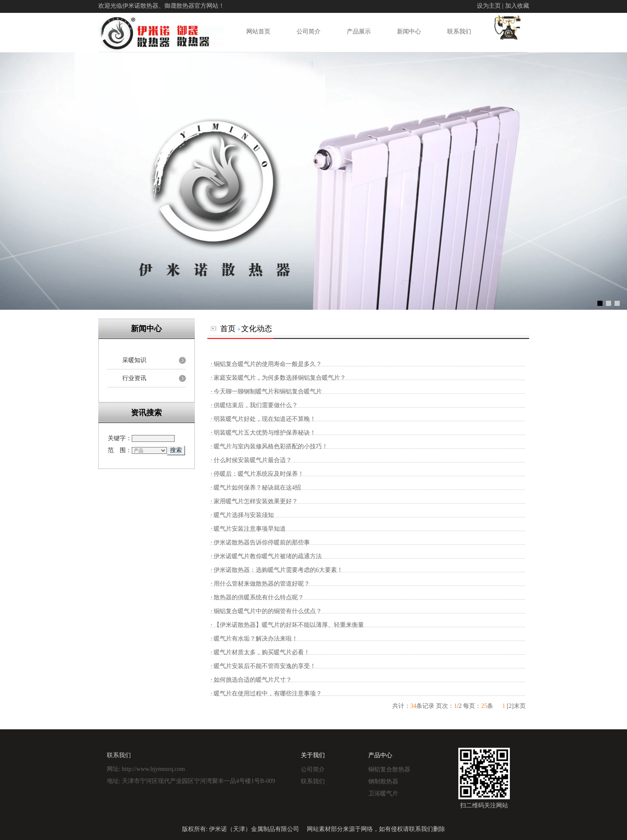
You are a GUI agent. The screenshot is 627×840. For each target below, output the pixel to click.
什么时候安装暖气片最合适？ (253, 460)
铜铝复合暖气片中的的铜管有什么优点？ (268, 611)
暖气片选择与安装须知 (244, 515)
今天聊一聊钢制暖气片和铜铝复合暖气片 (268, 391)
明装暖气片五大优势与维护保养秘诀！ (265, 433)
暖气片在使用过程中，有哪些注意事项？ (268, 693)
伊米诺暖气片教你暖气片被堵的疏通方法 (268, 556)
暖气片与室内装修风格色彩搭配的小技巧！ (271, 446)
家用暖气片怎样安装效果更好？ (256, 501)
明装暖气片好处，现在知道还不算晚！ (265, 419)
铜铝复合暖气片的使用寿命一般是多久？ (268, 364)
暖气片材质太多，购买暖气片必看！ (262, 652)
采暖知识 (134, 360)
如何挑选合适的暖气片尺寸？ (253, 680)
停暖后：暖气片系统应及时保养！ (259, 474)
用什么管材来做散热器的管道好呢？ (262, 584)
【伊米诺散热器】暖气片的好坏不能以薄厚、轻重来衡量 (289, 625)
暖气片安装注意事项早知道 (250, 529)
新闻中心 (409, 31)
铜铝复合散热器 (389, 769)
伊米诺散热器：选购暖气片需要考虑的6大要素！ (278, 570)
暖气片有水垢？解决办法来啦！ (256, 639)
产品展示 (359, 31)
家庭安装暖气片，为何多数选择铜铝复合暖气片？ (280, 378)
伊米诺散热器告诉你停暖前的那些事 (262, 542)
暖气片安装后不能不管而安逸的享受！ (265, 666)
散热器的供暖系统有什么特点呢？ (259, 597)
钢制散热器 (383, 781)
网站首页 (258, 31)
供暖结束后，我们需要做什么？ (256, 405)
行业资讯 (134, 378)
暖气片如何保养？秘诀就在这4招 (257, 488)
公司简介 (309, 31)
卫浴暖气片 (383, 793)
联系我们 (459, 31)
